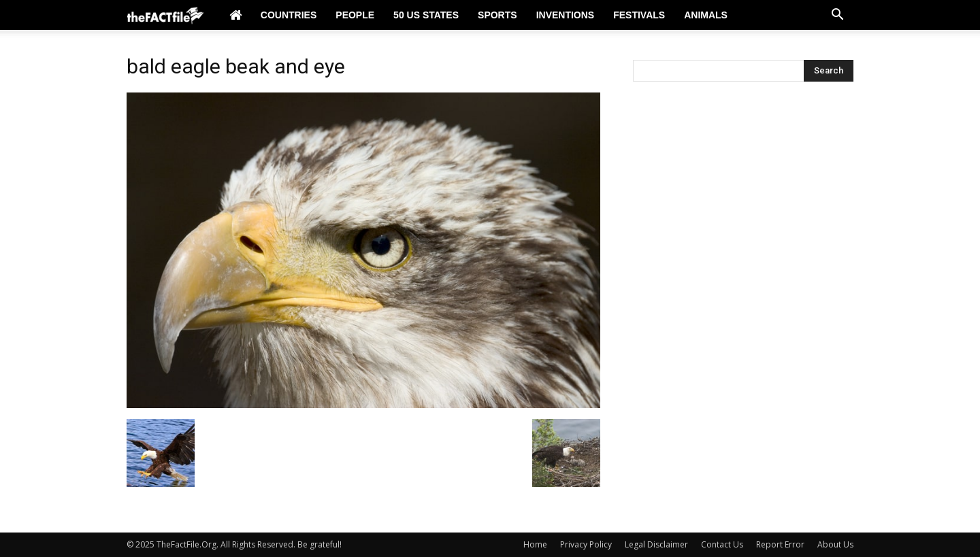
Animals (706, 15)
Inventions (566, 15)
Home (535, 544)
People (355, 15)
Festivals (639, 15)
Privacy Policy (586, 544)
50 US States (426, 15)
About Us (835, 544)
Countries (289, 15)
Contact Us (722, 544)
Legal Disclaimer (656, 544)
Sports (497, 15)
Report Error (780, 544)
